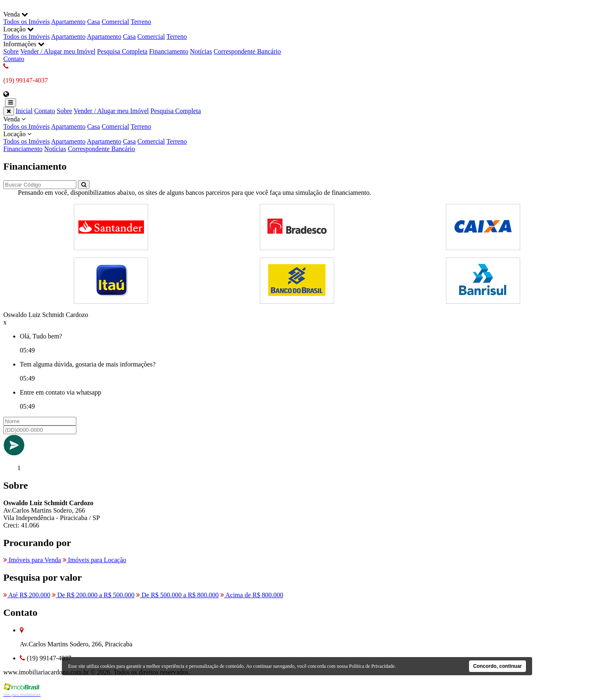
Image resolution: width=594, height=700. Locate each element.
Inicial (24, 111)
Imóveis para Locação (94, 560)
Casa (93, 22)
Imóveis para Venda (32, 560)
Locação (297, 138)
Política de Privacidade (372, 666)
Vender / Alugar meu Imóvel (58, 51)
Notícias (201, 51)
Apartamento (68, 22)
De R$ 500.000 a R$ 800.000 (177, 595)
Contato (14, 59)
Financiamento (169, 51)
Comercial (115, 22)
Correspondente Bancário (247, 51)
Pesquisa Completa (122, 51)
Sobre (11, 51)
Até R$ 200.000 (27, 595)
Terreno (141, 22)
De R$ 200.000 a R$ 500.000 (93, 595)
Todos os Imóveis (27, 22)
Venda (297, 123)
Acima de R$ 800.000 (252, 595)
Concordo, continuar (497, 666)
